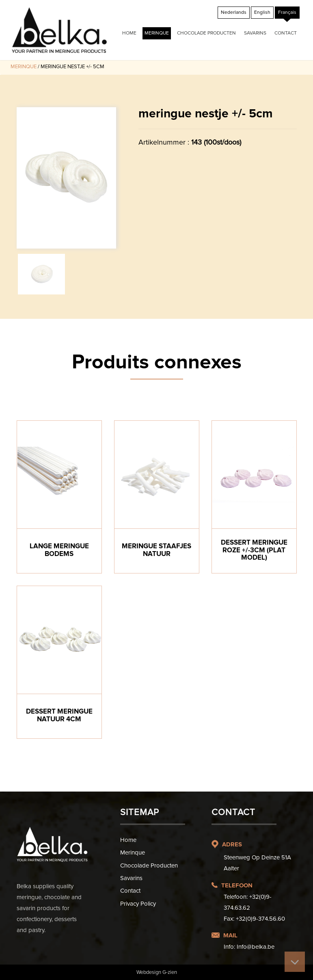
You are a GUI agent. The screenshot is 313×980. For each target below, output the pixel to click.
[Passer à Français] (287, 13)
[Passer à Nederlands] (234, 13)
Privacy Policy (138, 904)
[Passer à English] (262, 13)
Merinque (157, 33)
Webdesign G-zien (157, 972)
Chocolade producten (206, 33)
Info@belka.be (256, 947)
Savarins (255, 33)
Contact (286, 33)
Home (129, 33)
